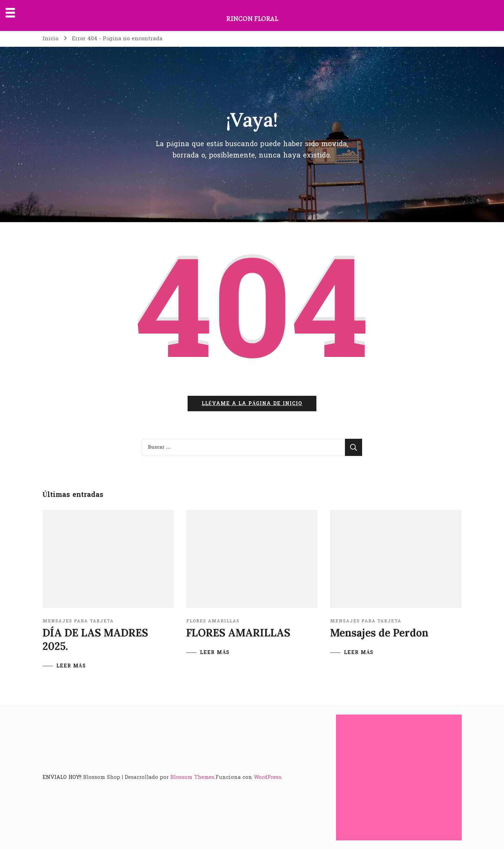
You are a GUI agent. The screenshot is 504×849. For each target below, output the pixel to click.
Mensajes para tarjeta (78, 621)
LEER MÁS (71, 666)
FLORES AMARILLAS (213, 621)
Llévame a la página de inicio (252, 404)
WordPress (268, 777)
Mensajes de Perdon (379, 633)
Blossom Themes (192, 777)
